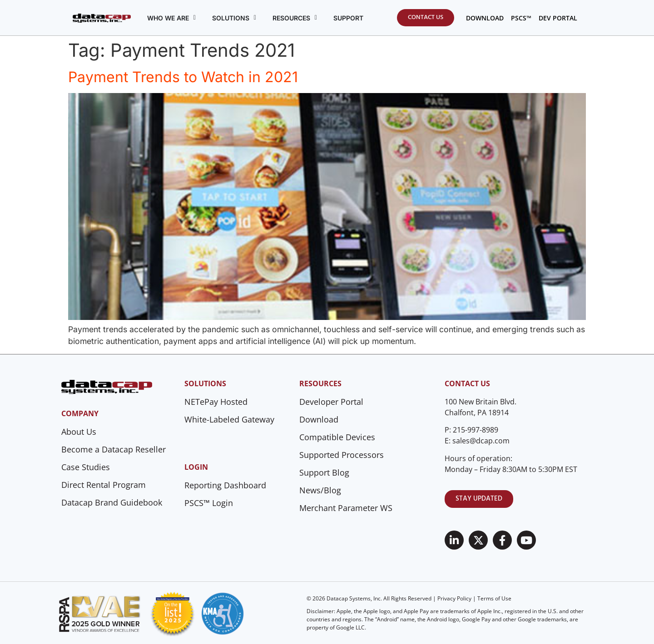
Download (319, 419)
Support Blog (324, 472)
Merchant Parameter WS (346, 508)
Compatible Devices (337, 437)
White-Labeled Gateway (229, 419)
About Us (79, 432)
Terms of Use (494, 598)
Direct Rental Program (104, 485)
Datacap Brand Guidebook (112, 502)
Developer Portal (331, 402)
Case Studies (86, 467)
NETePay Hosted (216, 402)
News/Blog (320, 490)
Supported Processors (342, 455)
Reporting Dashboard (225, 485)
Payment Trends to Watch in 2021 (183, 77)
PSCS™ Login (209, 503)
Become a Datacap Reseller (114, 449)
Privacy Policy (454, 598)
